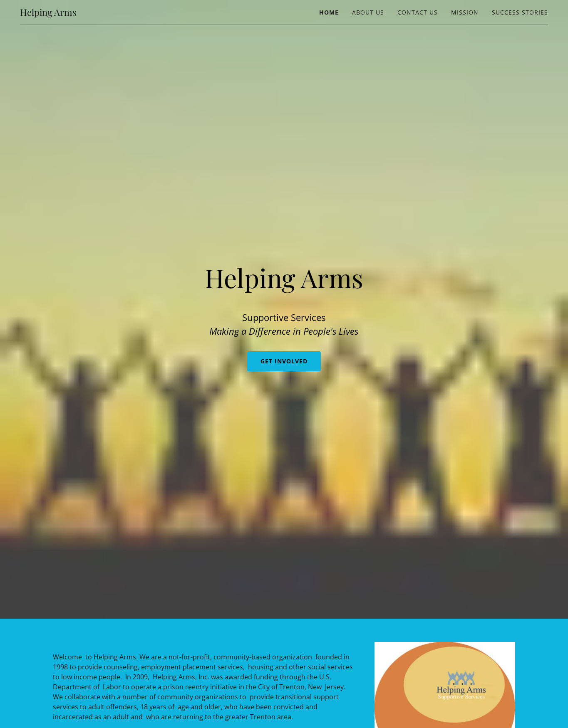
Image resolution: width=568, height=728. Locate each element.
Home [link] (329, 12)
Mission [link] (465, 12)
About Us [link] (368, 12)
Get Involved (284, 361)
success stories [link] (520, 12)
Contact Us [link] (418, 12)
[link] (48, 13)
